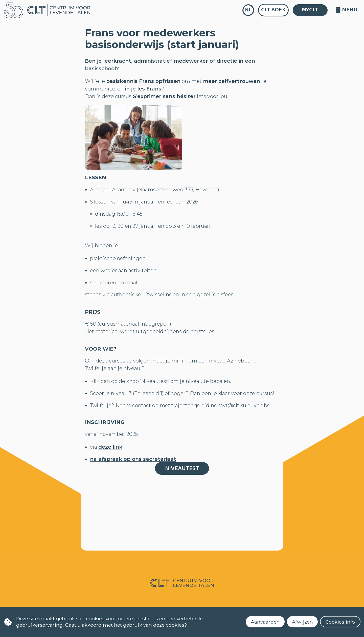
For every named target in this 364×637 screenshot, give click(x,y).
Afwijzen (302, 622)
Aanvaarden (265, 622)
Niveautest (182, 469)
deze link (110, 447)
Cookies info (340, 622)
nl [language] (248, 10)
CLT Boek (273, 10)
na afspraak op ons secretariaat (133, 459)
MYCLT (310, 10)
